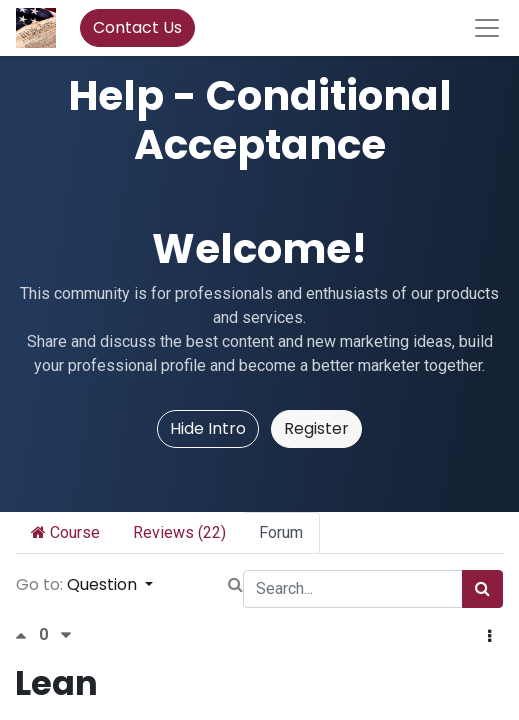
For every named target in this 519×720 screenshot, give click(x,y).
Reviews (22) (179, 532)
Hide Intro (208, 428)
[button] (489, 637)
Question (104, 584)
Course (65, 532)
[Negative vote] (66, 635)
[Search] (482, 589)
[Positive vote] (27, 635)
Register (316, 428)
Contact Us (137, 27)
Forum (281, 532)
